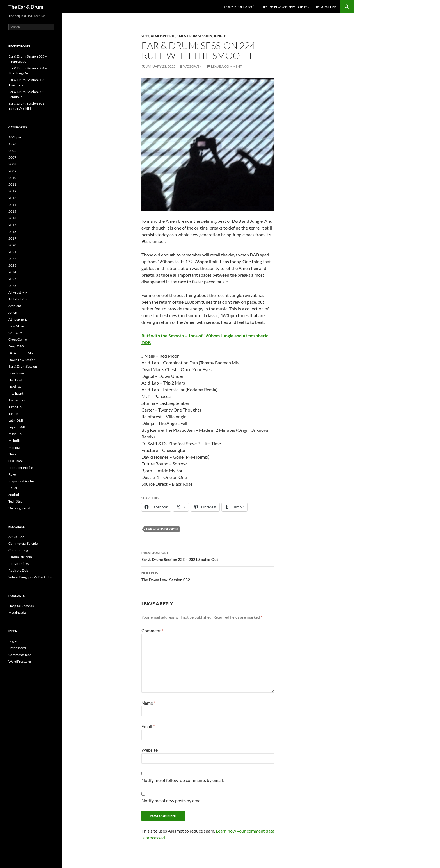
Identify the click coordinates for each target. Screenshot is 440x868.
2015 (12, 211)
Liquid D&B (17, 427)
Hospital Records (21, 606)
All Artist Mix (18, 292)
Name (148, 703)
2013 (12, 198)
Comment (152, 630)
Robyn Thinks (19, 564)
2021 (12, 252)
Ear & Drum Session (194, 36)
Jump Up (15, 407)
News (12, 454)
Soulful (14, 495)
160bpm (15, 137)
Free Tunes (16, 373)
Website (150, 750)
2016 (12, 218)
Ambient (15, 306)
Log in (13, 641)
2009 (12, 171)
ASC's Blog (16, 537)
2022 (145, 36)
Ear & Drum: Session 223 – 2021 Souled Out (208, 556)
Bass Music (17, 326)
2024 (12, 272)
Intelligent (16, 393)
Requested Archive (22, 481)
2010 (12, 178)
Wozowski (193, 66)
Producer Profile (21, 468)
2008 (12, 164)
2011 (12, 184)
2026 (12, 286)
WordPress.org (20, 661)
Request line (326, 7)
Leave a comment (226, 66)
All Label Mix (18, 299)
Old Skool (16, 461)
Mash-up (15, 434)
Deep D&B (16, 346)
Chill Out (15, 333)
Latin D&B (16, 420)
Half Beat (15, 380)
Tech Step (15, 501)
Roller (13, 488)
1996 (12, 144)
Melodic (14, 441)
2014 (12, 205)
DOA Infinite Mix (21, 353)
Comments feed (20, 655)
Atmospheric (163, 36)
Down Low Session (22, 360)
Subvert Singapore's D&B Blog (30, 577)
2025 (12, 279)
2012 (12, 191)
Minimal (14, 447)
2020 (12, 245)
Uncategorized (19, 508)
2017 (12, 225)
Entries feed (17, 648)
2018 (12, 232)
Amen (13, 313)
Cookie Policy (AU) (239, 7)
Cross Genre (18, 339)
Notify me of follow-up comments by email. (183, 780)
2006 (12, 151)
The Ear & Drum (26, 7)
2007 (12, 157)
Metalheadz (17, 613)
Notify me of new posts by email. (172, 800)
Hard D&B (16, 387)
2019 (12, 238)
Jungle (220, 36)
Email (148, 726)
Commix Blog (18, 550)
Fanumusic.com (20, 557)
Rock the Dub (18, 570)
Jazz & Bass (17, 400)
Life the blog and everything (285, 7)
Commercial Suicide (23, 543)
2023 (12, 265)
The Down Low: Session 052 (208, 576)
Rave (12, 474)
